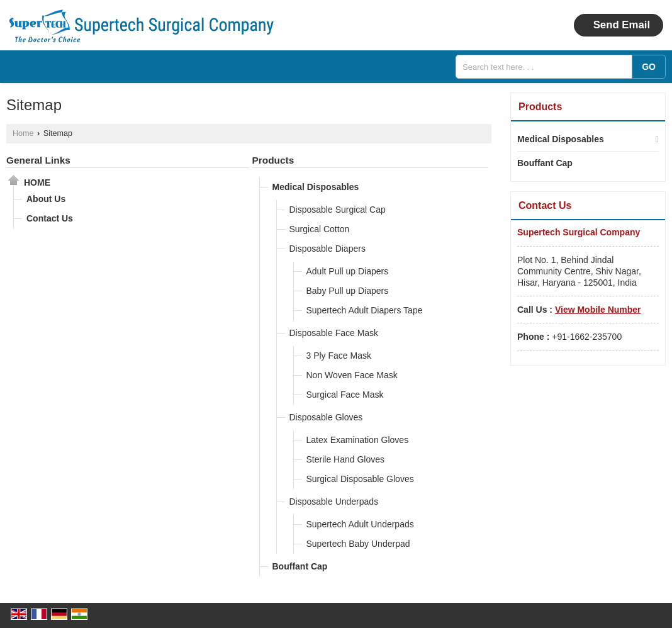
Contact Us (50, 218)
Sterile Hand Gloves (346, 459)
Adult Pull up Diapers (348, 271)
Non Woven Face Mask (352, 375)
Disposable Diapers (328, 249)
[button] (598, 310)
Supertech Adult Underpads (360, 524)
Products (273, 160)
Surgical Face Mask (345, 395)
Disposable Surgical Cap (338, 210)
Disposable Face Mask (334, 333)
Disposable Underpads (334, 502)
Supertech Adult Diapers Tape (365, 310)
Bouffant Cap (300, 566)
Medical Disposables (316, 187)
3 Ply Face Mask (339, 356)
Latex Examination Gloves (358, 440)
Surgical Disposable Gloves (360, 479)
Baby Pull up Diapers (348, 291)
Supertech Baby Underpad (358, 544)
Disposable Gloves (326, 417)
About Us (46, 199)
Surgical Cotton (320, 229)
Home (23, 133)
